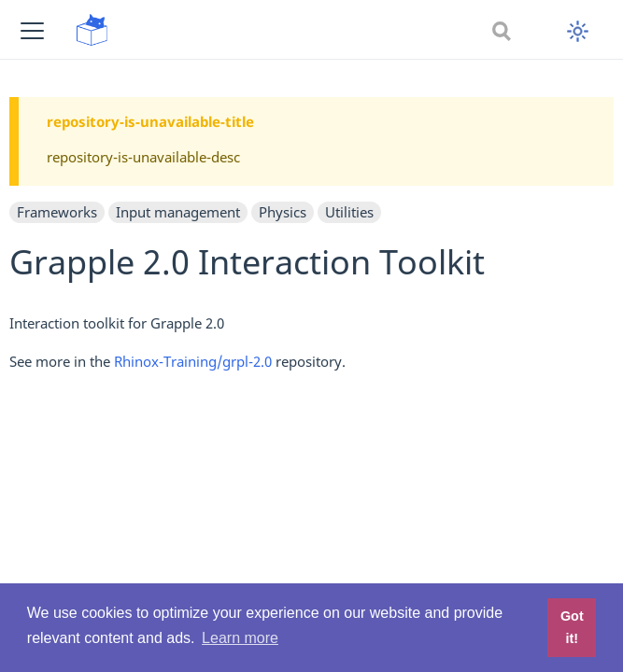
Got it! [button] (572, 627)
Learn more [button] (240, 638)
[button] (32, 30)
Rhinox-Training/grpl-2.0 (193, 361)
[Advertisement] (311, 520)
